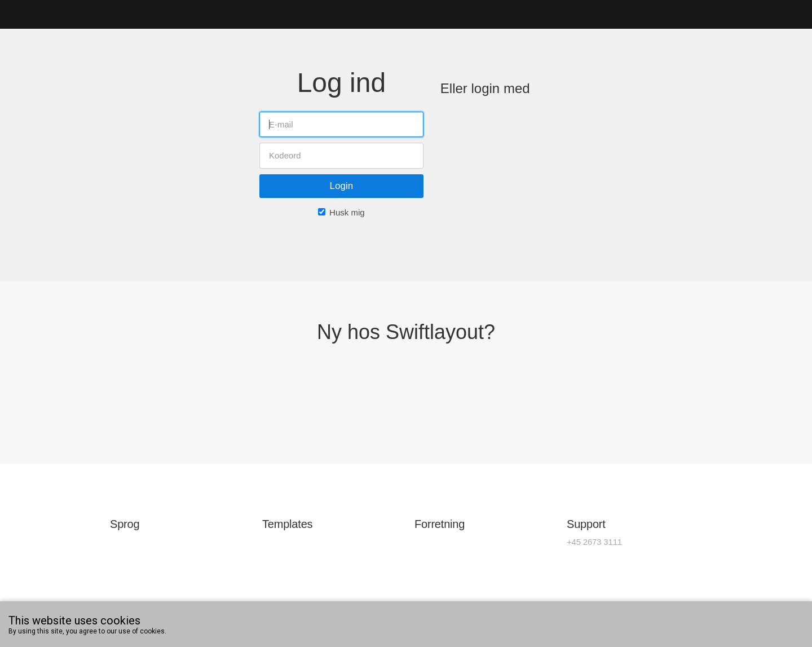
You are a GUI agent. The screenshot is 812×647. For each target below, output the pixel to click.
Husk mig (347, 212)
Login (342, 186)
